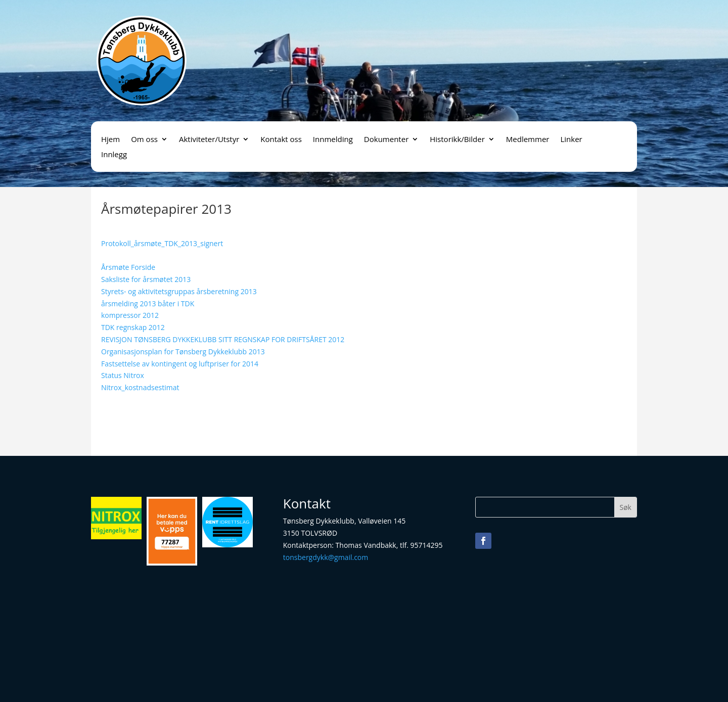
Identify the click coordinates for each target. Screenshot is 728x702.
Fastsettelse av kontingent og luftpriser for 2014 (180, 364)
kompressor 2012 (130, 315)
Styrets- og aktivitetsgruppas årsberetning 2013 (179, 291)
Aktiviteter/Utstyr (209, 140)
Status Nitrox (123, 375)
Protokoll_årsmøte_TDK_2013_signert (162, 243)
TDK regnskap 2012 (133, 327)
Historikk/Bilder (457, 140)
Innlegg (114, 155)
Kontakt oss (281, 140)
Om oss (144, 140)
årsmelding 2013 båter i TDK (148, 303)
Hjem (110, 140)
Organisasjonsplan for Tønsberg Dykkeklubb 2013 (183, 352)
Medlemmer (528, 140)
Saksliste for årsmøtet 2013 (146, 279)
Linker (571, 140)
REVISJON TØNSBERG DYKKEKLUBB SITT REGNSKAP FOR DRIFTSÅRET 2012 (223, 339)
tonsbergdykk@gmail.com (326, 557)
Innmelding (333, 140)
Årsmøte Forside (128, 267)
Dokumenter (386, 140)
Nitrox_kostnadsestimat (140, 387)
